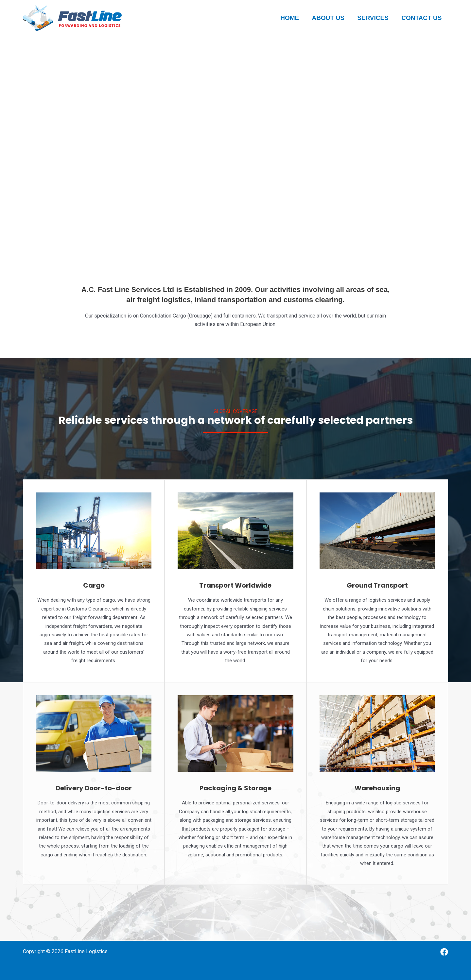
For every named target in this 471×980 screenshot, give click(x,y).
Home (291, 18)
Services (374, 18)
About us (329, 18)
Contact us (422, 18)
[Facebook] (444, 952)
